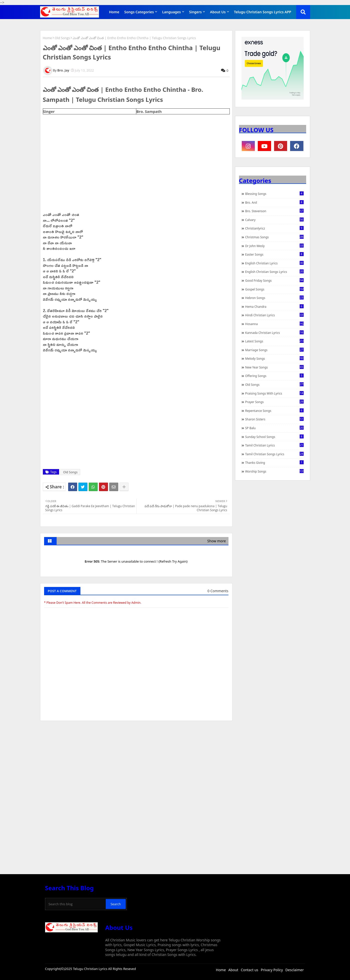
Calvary (274, 220)
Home (114, 12)
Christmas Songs (274, 237)
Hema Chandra (274, 307)
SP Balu (274, 428)
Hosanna (274, 324)
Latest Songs (274, 341)
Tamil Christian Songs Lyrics (274, 454)
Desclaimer (295, 970)
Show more (216, 541)
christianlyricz (274, 228)
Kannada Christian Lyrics (274, 333)
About (233, 970)
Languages (171, 12)
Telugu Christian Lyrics (90, 969)
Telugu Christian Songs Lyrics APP (263, 12)
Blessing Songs (274, 194)
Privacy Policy (272, 970)
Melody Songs (274, 358)
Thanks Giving (274, 463)
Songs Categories (139, 12)
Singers (196, 12)
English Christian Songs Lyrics (274, 272)
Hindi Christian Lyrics (274, 315)
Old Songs (62, 38)
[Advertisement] (136, 762)
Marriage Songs (274, 350)
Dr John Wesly (274, 246)
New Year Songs (274, 367)
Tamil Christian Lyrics (274, 445)
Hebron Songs (274, 298)
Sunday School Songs (274, 437)
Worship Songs (274, 471)
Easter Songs (274, 254)
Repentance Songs (274, 411)
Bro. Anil (274, 202)
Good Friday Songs (274, 280)
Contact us (250, 970)
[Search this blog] (76, 904)
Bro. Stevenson (274, 211)
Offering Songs (274, 376)
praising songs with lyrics (274, 393)
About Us (218, 12)
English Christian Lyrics (274, 263)
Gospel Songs (274, 289)
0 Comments (218, 591)
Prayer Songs (274, 402)
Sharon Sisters (274, 419)
